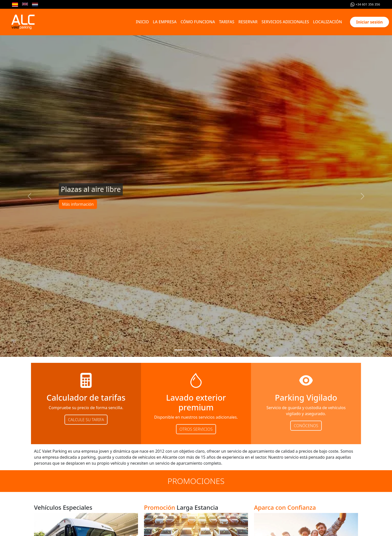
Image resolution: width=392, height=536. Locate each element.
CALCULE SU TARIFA (86, 420)
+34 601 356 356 (365, 4)
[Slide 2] (187, 350)
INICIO (142, 22)
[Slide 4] (205, 350)
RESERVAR (248, 22)
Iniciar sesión (369, 22)
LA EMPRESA (165, 22)
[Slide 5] (214, 350)
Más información (78, 204)
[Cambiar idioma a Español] (15, 5)
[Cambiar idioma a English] (25, 5)
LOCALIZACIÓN (327, 22)
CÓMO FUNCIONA (198, 22)
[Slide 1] (178, 350)
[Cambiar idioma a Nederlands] (35, 5)
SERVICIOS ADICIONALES (285, 22)
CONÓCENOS (306, 426)
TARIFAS (227, 22)
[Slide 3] (196, 350)
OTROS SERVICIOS (196, 429)
